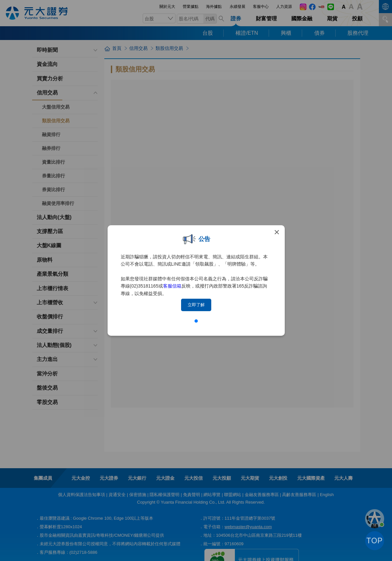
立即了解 (196, 305)
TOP (375, 541)
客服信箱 (172, 286)
